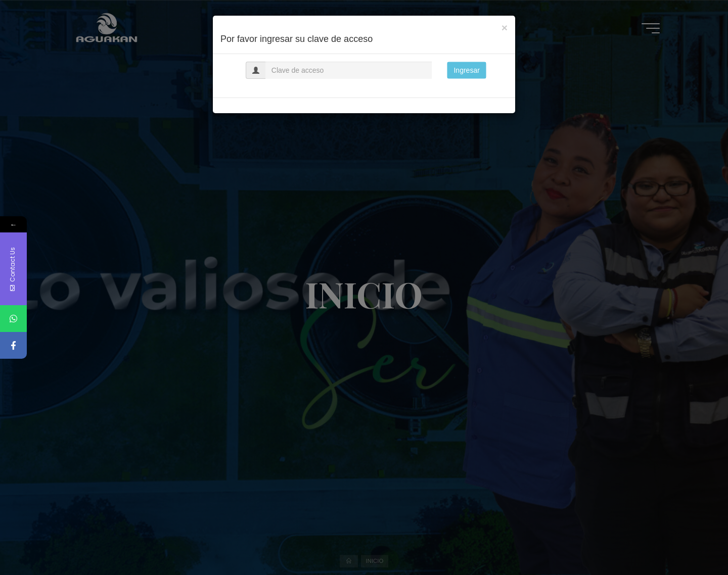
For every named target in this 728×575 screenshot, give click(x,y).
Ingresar (466, 70)
